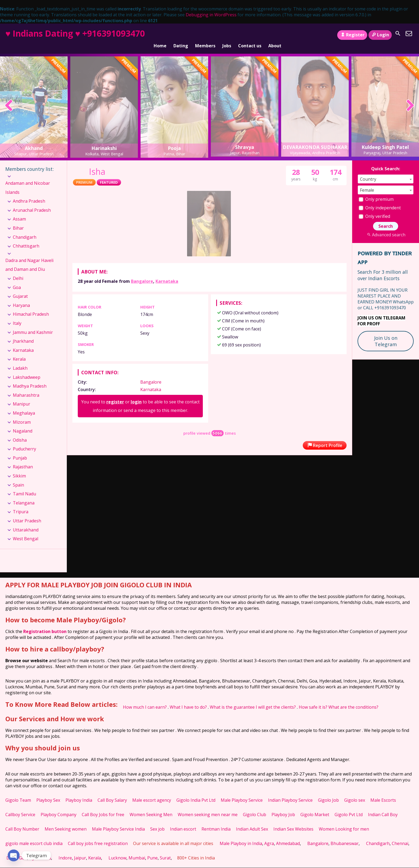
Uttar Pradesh (27, 512)
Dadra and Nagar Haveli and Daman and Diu (29, 257)
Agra (269, 835)
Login (380, 35)
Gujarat (20, 288)
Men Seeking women (66, 821)
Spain (18, 477)
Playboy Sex (48, 792)
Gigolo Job (328, 792)
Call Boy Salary (112, 792)
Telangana (24, 495)
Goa (17, 279)
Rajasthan (23, 458)
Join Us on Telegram (386, 333)
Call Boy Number (22, 821)
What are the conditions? (353, 699)
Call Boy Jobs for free (103, 806)
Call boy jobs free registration (98, 835)
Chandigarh (25, 229)
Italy (17, 315)
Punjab (20, 450)
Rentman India (216, 821)
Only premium (376, 191)
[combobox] (386, 171)
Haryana (21, 297)
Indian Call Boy (383, 806)
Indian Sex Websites (293, 821)
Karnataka (167, 273)
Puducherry (24, 441)
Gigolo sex (355, 792)
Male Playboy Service (242, 792)
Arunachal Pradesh (32, 202)
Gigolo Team (18, 792)
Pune (152, 850)
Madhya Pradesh (30, 378)
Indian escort (183, 821)
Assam (19, 211)
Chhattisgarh (26, 238)
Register (352, 35)
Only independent (380, 199)
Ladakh (20, 360)
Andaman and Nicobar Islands (28, 179)
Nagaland (23, 423)
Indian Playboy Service (290, 792)
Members (205, 35)
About (275, 35)
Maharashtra (26, 387)
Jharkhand (23, 333)
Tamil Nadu (24, 485)
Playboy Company (59, 806)
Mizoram (22, 414)
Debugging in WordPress (211, 15)
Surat (165, 850)
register (115, 394)
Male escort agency (152, 792)
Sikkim (19, 468)
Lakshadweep (27, 369)
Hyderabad (40, 850)
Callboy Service (20, 806)
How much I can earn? (145, 699)
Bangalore (142, 273)
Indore (65, 850)
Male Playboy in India (241, 835)
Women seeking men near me (208, 806)
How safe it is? (313, 699)
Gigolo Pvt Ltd (349, 806)
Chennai (400, 835)
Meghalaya (24, 405)
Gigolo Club (255, 806)
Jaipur (80, 850)
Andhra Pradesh (29, 193)
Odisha (20, 432)
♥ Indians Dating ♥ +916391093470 (75, 33)
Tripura (21, 503)
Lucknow (117, 850)
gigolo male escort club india (34, 835)
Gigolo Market (315, 806)
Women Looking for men (344, 821)
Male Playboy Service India (118, 821)
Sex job (157, 821)
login (136, 394)
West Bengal (26, 530)
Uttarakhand (26, 522)
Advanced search (385, 226)
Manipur (22, 396)
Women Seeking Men (151, 806)
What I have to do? (188, 699)
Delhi (18, 270)
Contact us (250, 35)
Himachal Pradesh (31, 306)
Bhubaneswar (345, 835)
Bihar (18, 220)
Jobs (227, 35)
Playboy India (79, 792)
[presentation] (9, 98)
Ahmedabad (288, 835)
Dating (181, 35)
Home (160, 35)
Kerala (19, 351)
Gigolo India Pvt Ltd (196, 792)
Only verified (374, 208)
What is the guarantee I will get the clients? (253, 699)
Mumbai (137, 850)
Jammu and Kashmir (33, 324)
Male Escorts (383, 792)
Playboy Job (283, 806)
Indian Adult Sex (252, 821)
